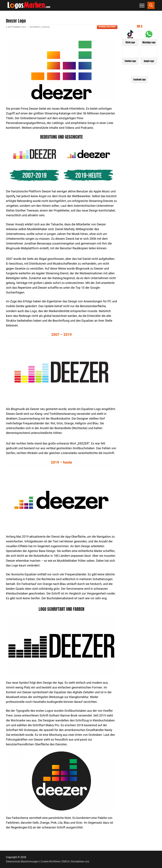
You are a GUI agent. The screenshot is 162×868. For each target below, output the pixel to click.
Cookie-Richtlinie (50, 861)
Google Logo (149, 61)
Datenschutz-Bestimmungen (22, 861)
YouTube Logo (130, 61)
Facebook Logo (139, 80)
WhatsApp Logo (149, 42)
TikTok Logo (130, 42)
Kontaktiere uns (80, 861)
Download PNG (107, 27)
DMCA (66, 861)
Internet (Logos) (40, 27)
